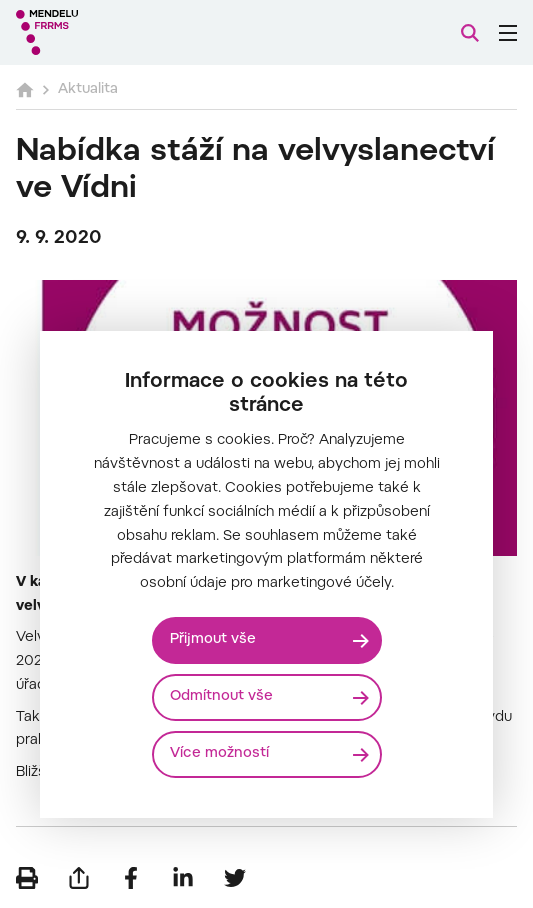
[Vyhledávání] (470, 33)
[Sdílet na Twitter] (235, 878)
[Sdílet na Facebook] (131, 878)
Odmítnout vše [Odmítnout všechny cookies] (221, 697)
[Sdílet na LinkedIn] (183, 878)
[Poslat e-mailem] (79, 878)
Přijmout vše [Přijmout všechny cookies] (213, 640)
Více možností (219, 754)
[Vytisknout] (27, 878)
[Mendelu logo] (116, 32)
